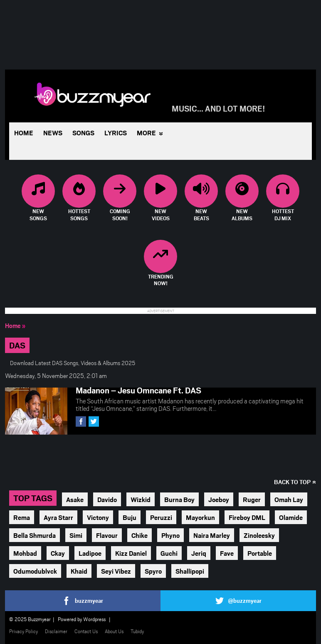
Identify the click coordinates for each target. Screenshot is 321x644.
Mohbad (25, 553)
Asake (75, 499)
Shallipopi (190, 571)
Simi (76, 535)
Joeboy (219, 499)
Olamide (291, 517)
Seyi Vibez (116, 571)
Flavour (107, 535)
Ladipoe (90, 553)
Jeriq (199, 553)
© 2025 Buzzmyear (30, 619)
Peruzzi (161, 517)
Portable (260, 553)
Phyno (170, 535)
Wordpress (94, 619)
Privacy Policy (23, 631)
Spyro (153, 571)
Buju (130, 517)
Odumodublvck (35, 571)
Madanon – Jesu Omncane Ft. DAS (138, 390)
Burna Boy (179, 499)
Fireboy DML (247, 517)
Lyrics (116, 133)
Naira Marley (212, 535)
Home (24, 133)
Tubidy (137, 631)
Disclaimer (56, 631)
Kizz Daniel (131, 553)
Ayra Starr (58, 517)
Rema (22, 517)
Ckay (58, 553)
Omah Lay (289, 499)
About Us (114, 631)
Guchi (169, 553)
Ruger (252, 499)
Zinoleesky (259, 535)
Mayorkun (200, 517)
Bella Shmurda (35, 535)
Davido (107, 499)
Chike (140, 535)
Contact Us (86, 631)
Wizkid (141, 499)
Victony (98, 517)
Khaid (79, 571)
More (146, 133)
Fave (227, 553)
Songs (83, 133)
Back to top (292, 482)
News (53, 133)
